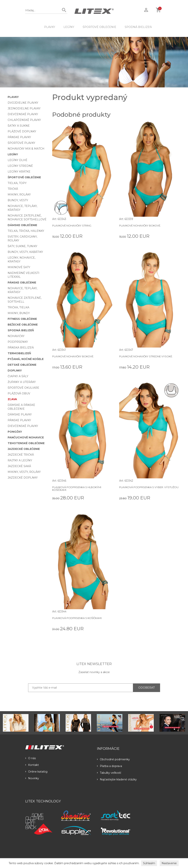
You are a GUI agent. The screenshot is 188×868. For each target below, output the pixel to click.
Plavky (50, 27)
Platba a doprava (109, 766)
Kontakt (32, 765)
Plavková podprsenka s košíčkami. (77, 618)
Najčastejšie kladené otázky (117, 779)
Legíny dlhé (17, 160)
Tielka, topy (17, 183)
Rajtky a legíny (20, 460)
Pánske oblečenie (22, 283)
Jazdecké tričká (21, 455)
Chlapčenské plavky (24, 120)
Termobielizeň (19, 353)
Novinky (32, 778)
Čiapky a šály (18, 376)
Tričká (13, 189)
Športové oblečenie (99, 27)
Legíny (69, 27)
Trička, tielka (18, 307)
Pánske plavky (19, 137)
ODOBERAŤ (146, 688)
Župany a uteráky (22, 382)
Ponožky (15, 432)
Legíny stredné (20, 166)
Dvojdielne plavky (23, 103)
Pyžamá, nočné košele (26, 359)
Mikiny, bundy (19, 313)
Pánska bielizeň (21, 348)
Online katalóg (36, 772)
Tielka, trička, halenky (26, 231)
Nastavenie (169, 863)
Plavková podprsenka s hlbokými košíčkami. (77, 489)
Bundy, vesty (18, 200)
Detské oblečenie (22, 365)
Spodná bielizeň (138, 27)
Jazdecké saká (19, 466)
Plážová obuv (19, 393)
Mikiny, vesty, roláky (24, 472)
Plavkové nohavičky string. (72, 226)
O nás (31, 758)
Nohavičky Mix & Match (26, 149)
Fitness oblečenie (22, 319)
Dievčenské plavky (23, 114)
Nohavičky (16, 336)
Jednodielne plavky (24, 108)
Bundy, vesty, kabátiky (25, 252)
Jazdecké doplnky (23, 478)
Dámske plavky (20, 414)
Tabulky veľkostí (109, 773)
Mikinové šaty (19, 267)
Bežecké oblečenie (23, 325)
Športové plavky (21, 143)
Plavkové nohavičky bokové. (140, 226)
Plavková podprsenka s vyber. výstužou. (149, 487)
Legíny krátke (19, 172)
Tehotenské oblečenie (26, 443)
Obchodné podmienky (113, 759)
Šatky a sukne (19, 126)
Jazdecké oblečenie (24, 449)
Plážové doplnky (22, 131)
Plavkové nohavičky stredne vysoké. (146, 356)
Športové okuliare (23, 388)
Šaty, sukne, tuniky (22, 246)
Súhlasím (149, 863)
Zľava (12, 399)
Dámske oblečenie (22, 225)
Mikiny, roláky (19, 195)
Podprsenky (18, 342)
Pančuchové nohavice (26, 437)
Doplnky (15, 370)
